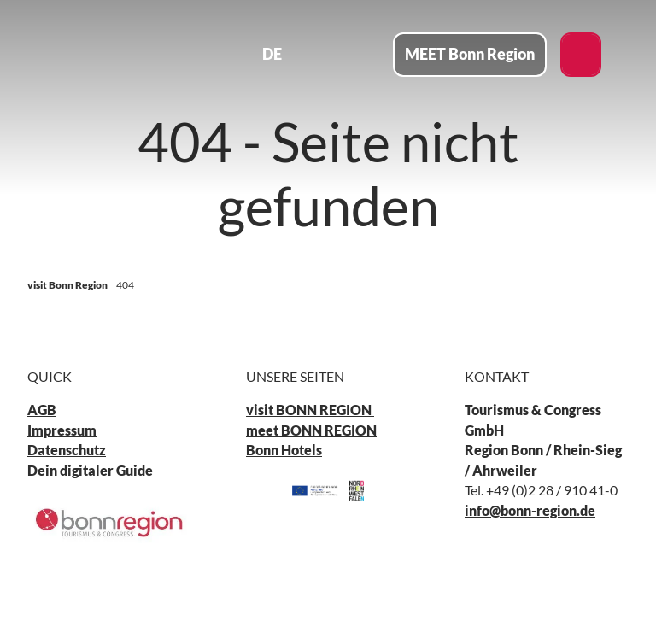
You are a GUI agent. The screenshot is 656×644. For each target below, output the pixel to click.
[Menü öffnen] (363, 55)
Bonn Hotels (284, 451)
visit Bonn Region (67, 285)
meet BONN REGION (311, 430)
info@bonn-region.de (530, 511)
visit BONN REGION (310, 411)
